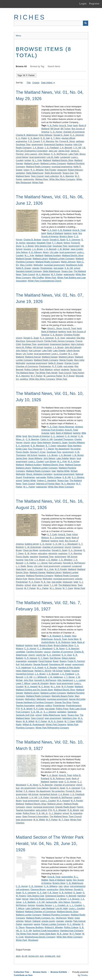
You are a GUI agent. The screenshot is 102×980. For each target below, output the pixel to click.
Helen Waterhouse (25, 671)
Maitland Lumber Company (53, 164)
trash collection (52, 176)
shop (34, 585)
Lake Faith (73, 154)
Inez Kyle (29, 560)
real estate (58, 268)
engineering (21, 141)
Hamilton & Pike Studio (69, 668)
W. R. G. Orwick (56, 721)
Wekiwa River (42, 179)
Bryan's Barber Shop (63, 645)
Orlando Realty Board (65, 807)
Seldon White (29, 481)
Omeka (84, 975)
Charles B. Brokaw (32, 240)
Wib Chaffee (38, 278)
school (77, 268)
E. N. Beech (34, 138)
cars (61, 886)
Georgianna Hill (56, 664)
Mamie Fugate (66, 360)
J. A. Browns (73, 899)
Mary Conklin (26, 265)
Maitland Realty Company (38, 167)
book (75, 233)
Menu (19, 36)
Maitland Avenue (33, 357)
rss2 (58, 956)
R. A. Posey (35, 582)
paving (37, 924)
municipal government (54, 265)
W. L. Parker (29, 487)
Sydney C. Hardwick (46, 481)
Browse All (21, 66)
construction (45, 550)
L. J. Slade (21, 566)
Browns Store (59, 883)
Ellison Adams (69, 658)
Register (94, 4)
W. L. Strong (56, 588)
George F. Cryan (38, 452)
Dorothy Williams (77, 443)
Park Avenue (79, 921)
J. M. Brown (78, 455)
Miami (71, 918)
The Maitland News (25, 373)
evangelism (21, 661)
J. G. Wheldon (66, 560)
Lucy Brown (50, 462)
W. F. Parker (57, 274)
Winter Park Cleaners (56, 725)
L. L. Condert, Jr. (61, 905)
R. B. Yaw (46, 582)
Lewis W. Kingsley (40, 683)
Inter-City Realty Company (42, 899)
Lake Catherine (33, 908)
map (54, 471)
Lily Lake (54, 252)
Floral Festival (45, 661)
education (31, 243)
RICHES (30, 17)
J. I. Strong (42, 563)
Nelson (28, 921)
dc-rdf (24, 956)
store (40, 585)
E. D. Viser (60, 338)
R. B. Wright (27, 709)
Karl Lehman (35, 351)
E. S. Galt (42, 893)
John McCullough (73, 347)
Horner (25, 899)
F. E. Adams (29, 791)
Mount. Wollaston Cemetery (39, 474)
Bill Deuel (55, 129)
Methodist (38, 265)
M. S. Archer (74, 462)
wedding (24, 379)
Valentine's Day (69, 718)
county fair (41, 655)
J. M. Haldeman (56, 677)
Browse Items (40, 972)
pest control (41, 810)
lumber (28, 160)
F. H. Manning (48, 141)
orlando (36, 268)
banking (68, 233)
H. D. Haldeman (23, 668)
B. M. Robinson (63, 642)
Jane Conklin (77, 249)
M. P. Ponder (61, 569)
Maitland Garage (24, 259)
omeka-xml (50, 956)
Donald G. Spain (61, 135)
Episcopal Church (35, 341)
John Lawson (31, 154)
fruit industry (26, 664)
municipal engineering (62, 167)
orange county (48, 921)
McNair (74, 471)
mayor (29, 807)
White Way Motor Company (62, 179)
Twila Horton (78, 373)
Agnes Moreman (66, 427)
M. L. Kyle (37, 160)
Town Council (37, 176)
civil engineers (23, 889)
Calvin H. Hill (46, 439)
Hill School (38, 347)
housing (68, 145)
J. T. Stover (69, 677)
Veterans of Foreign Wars (48, 484)
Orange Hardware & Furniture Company (35, 702)
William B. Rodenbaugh (34, 725)
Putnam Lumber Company (54, 924)
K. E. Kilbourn (35, 252)
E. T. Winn (56, 138)
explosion (63, 553)
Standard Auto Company (72, 931)
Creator (36, 83)
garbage (80, 141)
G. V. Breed (28, 246)
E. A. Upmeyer (77, 135)
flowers (63, 661)
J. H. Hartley (30, 563)
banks (69, 880)
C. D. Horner (56, 132)
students (65, 370)
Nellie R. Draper (23, 268)
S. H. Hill (27, 931)
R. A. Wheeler (37, 170)
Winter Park (38, 182)
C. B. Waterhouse (75, 883)
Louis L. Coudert (59, 354)
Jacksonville (51, 902)
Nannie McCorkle (77, 699)
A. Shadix (66, 636)
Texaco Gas (68, 173)
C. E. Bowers (56, 335)
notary (26, 170)
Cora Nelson (43, 788)
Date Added (47, 83)
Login (83, 4)
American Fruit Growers (53, 430)
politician (40, 706)
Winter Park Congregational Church (45, 281)
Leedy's (77, 798)
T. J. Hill (53, 585)
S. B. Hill (69, 268)
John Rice (28, 680)
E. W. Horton (31, 553)
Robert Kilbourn (75, 170)
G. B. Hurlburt (65, 893)
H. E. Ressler (51, 668)
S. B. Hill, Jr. (37, 712)
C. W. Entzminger (33, 547)
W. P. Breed (69, 376)
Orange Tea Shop (63, 702)
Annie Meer (73, 639)
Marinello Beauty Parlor (63, 696)
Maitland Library (32, 164)
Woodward (33, 940)
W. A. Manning (67, 176)
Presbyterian (46, 268)
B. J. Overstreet (57, 538)
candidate (21, 652)
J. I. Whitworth (40, 677)
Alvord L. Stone (54, 328)
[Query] (51, 23)
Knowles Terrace (44, 905)
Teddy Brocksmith (53, 173)
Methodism (30, 699)
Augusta (45, 433)
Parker (19, 924)
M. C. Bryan (44, 687)
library (82, 154)
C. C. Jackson (57, 436)
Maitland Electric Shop (62, 160)
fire (57, 141)
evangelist (33, 661)
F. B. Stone (53, 893)
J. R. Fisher (44, 798)
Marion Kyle (21, 579)
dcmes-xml (33, 956)
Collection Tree (22, 972)
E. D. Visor (67, 655)
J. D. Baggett (53, 674)
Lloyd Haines (22, 157)
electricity (53, 553)
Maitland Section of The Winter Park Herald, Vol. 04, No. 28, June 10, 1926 (50, 843)
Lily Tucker (28, 354)
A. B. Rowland (65, 230)
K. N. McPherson (59, 154)
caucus (47, 652)
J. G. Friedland (52, 148)
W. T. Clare (68, 588)
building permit (32, 544)
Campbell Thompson (64, 439)
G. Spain (77, 893)
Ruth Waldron (46, 370)
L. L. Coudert (76, 905)
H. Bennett (71, 896)
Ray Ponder (50, 170)
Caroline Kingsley (34, 652)
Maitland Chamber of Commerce (40, 912)
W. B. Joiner (63, 934)
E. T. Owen (51, 446)
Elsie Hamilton (75, 446)
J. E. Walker (52, 560)
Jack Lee (53, 151)
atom (18, 956)
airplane (79, 427)
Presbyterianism (74, 706)
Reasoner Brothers (35, 927)
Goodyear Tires (23, 145)
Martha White (63, 471)
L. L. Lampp (80, 680)
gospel (68, 664)
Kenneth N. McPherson (74, 563)
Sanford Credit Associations (46, 931)
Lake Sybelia (59, 351)
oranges (60, 921)
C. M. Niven (59, 649)
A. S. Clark (52, 427)
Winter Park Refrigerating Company (52, 728)
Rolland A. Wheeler (54, 927)
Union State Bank (47, 934)
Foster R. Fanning (76, 661)
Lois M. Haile (53, 157)
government (37, 145)
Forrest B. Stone (67, 141)
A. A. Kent (52, 230)
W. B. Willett (29, 721)
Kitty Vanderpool (65, 680)
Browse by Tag (37, 66)
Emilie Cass (21, 449)
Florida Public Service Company (59, 341)
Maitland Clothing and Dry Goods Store (34, 690)
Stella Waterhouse (35, 173)
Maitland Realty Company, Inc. (41, 918)
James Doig (64, 151)
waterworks (29, 179)
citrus (34, 443)
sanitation (20, 173)
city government (28, 788)
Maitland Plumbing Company (40, 576)
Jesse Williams (35, 458)
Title (29, 83)
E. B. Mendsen (38, 446)
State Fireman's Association (35, 816)
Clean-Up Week (30, 550)
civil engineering (78, 886)
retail (76, 582)
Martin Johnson (68, 262)
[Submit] (86, 23)
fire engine (75, 449)
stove (46, 585)
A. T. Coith (52, 534)
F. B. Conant (34, 141)
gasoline (34, 557)
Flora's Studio (22, 452)
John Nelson (44, 154)
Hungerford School (25, 674)
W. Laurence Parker (53, 376)
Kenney (31, 905)
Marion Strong (35, 579)
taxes (64, 715)
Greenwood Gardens (54, 145)
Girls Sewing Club (43, 246)
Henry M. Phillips (24, 347)
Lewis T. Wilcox (23, 683)
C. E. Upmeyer (36, 886)
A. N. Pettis (53, 126)
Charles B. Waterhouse (27, 135)
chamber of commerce (74, 132)
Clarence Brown (38, 889)
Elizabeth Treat (44, 243)
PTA (18, 709)
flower (56, 661)
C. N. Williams (51, 886)
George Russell (41, 664)
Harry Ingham (77, 344)
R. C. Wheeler (74, 924)
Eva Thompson (35, 449)
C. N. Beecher (32, 439)
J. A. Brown (38, 148)
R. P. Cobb (57, 366)
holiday (67, 671)
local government (37, 157)
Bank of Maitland (55, 233)
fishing (67, 243)
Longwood (65, 157)
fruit (18, 664)
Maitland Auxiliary (53, 255)
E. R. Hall (45, 138)
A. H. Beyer (52, 775)
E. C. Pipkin (21, 138)
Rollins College (31, 370)
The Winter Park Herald (46, 373)
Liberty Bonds (73, 351)
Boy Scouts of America (39, 436)
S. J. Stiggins (78, 477)
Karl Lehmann (55, 563)
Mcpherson (61, 918)
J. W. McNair (63, 249)
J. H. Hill (77, 148)
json (42, 956)
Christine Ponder (72, 335)
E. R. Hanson (31, 658)
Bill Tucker (65, 129)
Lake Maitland (48, 908)
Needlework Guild (74, 265)
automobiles (67, 877)
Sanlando (72, 712)
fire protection (58, 791)
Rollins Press (62, 709)
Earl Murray (55, 658)
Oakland (37, 921)
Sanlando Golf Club (25, 715)
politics (49, 706)
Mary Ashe (79, 360)
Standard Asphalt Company (29, 271)
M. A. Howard (31, 687)
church (45, 240)
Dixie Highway (46, 135)
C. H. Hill (57, 544)
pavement (28, 924)
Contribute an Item (23, 975)
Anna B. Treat (65, 126)
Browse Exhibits (59, 972)
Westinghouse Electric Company (40, 937)
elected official (68, 138)
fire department (62, 449)
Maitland (47, 160)
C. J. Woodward (70, 544)
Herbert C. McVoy (43, 671)
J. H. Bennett (66, 148)
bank (75, 126)
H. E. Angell (38, 668)
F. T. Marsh (57, 243)
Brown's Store (66, 236)
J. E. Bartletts (29, 902)
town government (53, 718)
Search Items (54, 66)
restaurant (62, 170)
